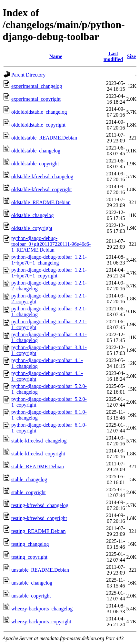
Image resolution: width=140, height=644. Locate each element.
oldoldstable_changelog (36, 151)
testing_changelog (30, 544)
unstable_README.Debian (40, 570)
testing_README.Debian (38, 531)
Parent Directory (28, 75)
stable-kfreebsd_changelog (39, 441)
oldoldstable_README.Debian (44, 138)
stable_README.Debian (38, 467)
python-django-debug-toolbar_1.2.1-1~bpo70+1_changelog (49, 260)
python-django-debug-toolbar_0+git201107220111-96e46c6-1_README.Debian (51, 244)
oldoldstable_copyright (35, 164)
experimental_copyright (36, 99)
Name (56, 56)
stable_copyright (29, 492)
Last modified (113, 56)
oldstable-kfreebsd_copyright (42, 189)
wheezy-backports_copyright (41, 622)
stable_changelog (29, 479)
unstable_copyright (31, 596)
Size (131, 56)
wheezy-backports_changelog (42, 609)
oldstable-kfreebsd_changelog (42, 177)
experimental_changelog (37, 86)
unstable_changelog (32, 583)
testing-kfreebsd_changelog (40, 505)
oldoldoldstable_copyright (38, 125)
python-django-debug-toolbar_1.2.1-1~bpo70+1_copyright (49, 273)
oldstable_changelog (33, 215)
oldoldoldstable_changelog (39, 112)
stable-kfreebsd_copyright (38, 454)
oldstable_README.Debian (41, 202)
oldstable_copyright (32, 228)
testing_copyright (29, 557)
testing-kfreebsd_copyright (39, 518)
